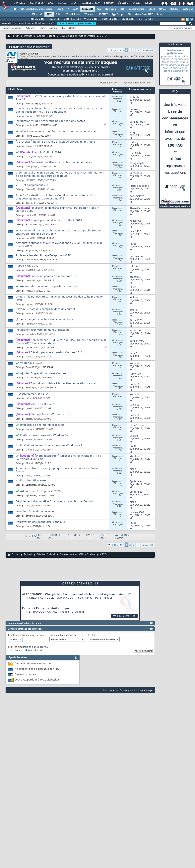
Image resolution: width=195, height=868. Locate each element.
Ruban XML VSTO (27, 266)
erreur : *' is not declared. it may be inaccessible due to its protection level (60, 298)
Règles (73, 28)
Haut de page (146, 690)
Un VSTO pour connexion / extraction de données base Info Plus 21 (61, 98)
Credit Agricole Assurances (51, 598)
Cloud (60, 9)
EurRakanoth (32, 260)
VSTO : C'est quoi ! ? (43, 404)
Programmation (136, 9)
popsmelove (32, 203)
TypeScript (118, 14)
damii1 (29, 357)
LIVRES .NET (129, 19)
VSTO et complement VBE (32, 185)
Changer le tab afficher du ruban (51, 415)
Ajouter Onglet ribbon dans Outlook (43, 373)
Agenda (53, 28)
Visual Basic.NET (144, 14)
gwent (29, 409)
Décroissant (33, 651)
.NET (49, 14)
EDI (122, 9)
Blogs (62, 3)
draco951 (30, 281)
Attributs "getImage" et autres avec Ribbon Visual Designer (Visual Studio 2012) (59, 245)
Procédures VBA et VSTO (32, 394)
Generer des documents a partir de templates (49, 287)
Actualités (30, 537)
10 (121, 374)
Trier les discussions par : (64, 635)
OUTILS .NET (146, 19)
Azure (160, 14)
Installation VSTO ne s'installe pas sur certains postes (50, 121)
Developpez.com (128, 690)
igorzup (30, 324)
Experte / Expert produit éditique (46, 608)
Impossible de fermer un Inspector (42, 425)
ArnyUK (30, 104)
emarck (30, 314)
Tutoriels (36, 3)
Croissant (15, 651)
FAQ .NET (54, 19)
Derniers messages (12, 28)
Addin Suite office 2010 (31, 481)
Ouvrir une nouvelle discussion (29, 47)
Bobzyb (30, 440)
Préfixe (92, 635)
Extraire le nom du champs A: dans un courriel (45, 309)
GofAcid (30, 450)
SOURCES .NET (110, 19)
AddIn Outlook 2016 (48, 152)
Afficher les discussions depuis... (27, 635)
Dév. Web (111, 9)
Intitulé (12, 89)
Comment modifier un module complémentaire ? (62, 162)
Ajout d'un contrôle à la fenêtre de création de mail (64, 383)
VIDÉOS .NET (91, 19)
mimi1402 (31, 238)
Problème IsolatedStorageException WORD (43, 255)
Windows (89, 14)
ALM (76, 9)
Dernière (148, 50)
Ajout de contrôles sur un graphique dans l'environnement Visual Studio (58, 470)
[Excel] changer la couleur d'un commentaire (44, 320)
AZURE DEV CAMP (122, 537)
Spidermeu (31, 485)
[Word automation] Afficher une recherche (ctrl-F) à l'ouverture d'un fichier (59, 458)
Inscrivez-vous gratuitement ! (77, 23)
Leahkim (30, 429)
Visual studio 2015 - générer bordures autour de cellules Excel (60, 132)
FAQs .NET (39, 537)
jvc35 (29, 291)
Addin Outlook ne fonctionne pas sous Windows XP (49, 446)
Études (123, 3)
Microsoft (87, 9)
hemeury (30, 116)
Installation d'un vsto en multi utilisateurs (43, 330)
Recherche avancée (182, 28)
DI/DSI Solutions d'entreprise (36, 9)
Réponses (117, 89)
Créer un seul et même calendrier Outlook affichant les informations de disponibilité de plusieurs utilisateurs (60, 174)
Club (148, 3)
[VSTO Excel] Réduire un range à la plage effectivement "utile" (56, 142)
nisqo (29, 476)
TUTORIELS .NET (72, 19)
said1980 (30, 270)
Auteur (20, 89)
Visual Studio (73, 14)
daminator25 (32, 125)
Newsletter (91, 3)
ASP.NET (103, 14)
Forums (19, 3)
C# (129, 14)
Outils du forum (109, 83)
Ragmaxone (32, 251)
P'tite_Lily (31, 157)
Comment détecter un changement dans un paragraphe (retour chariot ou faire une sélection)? (58, 232)
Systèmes (188, 9)
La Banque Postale (43, 612)
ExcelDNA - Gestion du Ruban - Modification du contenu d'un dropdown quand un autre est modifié (55, 197)
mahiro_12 (31, 216)
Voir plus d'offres (124, 616)
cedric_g (30, 146)
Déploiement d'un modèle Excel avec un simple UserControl (54, 501)
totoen (29, 419)
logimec (30, 304)
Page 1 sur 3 (117, 50)
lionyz (29, 136)
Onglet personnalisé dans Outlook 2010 (56, 220)
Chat (74, 3)
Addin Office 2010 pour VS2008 (40, 491)
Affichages (117, 92)
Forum (15, 36)
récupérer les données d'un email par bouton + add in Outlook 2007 (58, 210)
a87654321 (31, 180)
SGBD (152, 9)
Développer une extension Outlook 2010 (57, 353)
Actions (29, 28)
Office (162, 9)
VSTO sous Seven (31, 363)
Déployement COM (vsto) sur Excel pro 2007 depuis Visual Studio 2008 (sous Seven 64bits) (61, 342)
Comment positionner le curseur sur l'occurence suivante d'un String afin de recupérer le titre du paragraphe (60, 110)
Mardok (30, 464)
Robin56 (30, 368)
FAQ (50, 3)
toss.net (30, 378)
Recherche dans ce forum (136, 83)
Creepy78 (31, 190)
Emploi (109, 3)
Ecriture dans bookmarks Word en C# (44, 435)
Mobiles (174, 9)
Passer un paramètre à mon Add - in (54, 276)
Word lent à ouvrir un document (36, 512)
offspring (30, 516)
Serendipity (31, 388)
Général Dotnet (46, 36)
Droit (136, 3)
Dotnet (28, 36)
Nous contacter (110, 690)
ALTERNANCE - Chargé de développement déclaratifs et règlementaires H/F (77, 594)
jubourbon (31, 334)
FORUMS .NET (38, 19)
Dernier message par (140, 89)
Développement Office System (78, 36)
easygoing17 (32, 167)
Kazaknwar (31, 225)
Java (99, 9)
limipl (29, 398)
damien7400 (32, 348)
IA (68, 9)
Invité (29, 526)
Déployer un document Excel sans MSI (40, 522)
